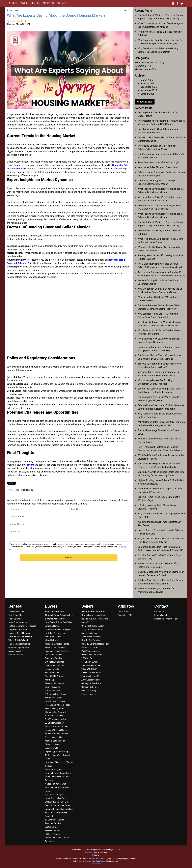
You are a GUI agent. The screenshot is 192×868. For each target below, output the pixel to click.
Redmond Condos (53, 823)
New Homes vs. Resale (55, 701)
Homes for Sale (52, 669)
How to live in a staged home (94, 615)
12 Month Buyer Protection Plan (59, 615)
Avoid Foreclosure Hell (18, 622)
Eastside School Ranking (19, 633)
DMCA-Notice (124, 612)
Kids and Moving (89, 694)
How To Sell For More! (91, 640)
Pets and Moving (89, 691)
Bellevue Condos (52, 831)
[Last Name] (100, 509)
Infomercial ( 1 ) (143, 66)
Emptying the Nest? (90, 676)
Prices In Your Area (90, 647)
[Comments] (69, 535)
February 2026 (148, 83)
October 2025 (147, 94)
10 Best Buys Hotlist (54, 716)
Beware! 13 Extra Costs (55, 683)
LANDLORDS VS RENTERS (57, 802)
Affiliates (48, 3)
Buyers (24, 3)
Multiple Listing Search (55, 741)
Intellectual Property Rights (166, 619)
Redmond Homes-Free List (57, 651)
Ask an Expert (15, 651)
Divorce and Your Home (92, 655)
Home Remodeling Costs (56, 798)
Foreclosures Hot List (54, 665)
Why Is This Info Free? (18, 640)
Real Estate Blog (16, 615)
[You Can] (20, 637)
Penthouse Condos (53, 658)
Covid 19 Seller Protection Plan (95, 644)
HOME (13, 3)
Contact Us (159, 612)
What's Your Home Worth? (93, 612)
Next (127, 10)
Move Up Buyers (52, 640)
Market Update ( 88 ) (145, 69)
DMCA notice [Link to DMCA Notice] (96, 864)
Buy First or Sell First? (91, 673)
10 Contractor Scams (54, 820)
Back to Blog (145, 102)
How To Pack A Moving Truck (58, 773)
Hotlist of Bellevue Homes (57, 633)
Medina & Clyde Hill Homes (57, 644)
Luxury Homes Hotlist (55, 723)
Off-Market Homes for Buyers (58, 630)
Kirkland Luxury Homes (55, 647)
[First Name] (38, 509)
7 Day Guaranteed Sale (91, 630)
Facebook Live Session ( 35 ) (149, 63)
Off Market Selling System (93, 626)
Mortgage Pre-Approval (55, 712)
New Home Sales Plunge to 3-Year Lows (158, 167)
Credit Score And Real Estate (58, 805)
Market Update (28, 490)
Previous (12, 10)
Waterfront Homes (53, 637)
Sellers (35, 3)
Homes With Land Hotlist (56, 730)
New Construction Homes (56, 726)
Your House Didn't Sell (91, 665)
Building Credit (51, 748)
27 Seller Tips (87, 658)
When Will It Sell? (89, 669)
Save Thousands (52, 687)
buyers (30, 465)
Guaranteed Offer (126, 615)
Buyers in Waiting (89, 633)
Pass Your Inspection (91, 651)
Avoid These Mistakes (91, 637)
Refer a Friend (161, 615)
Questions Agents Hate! (19, 647)
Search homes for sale (55, 612)
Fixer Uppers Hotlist (54, 737)
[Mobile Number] (69, 524)
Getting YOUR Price (90, 687)
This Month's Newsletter (19, 644)
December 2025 (149, 87)
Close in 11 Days (52, 744)
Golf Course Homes (54, 655)
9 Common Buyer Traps (55, 694)
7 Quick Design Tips (54, 795)
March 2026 (147, 80)
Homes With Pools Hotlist (56, 734)
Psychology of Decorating (56, 752)
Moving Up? (50, 680)
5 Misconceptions (16, 612)
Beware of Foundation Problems (59, 809)
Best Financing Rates (54, 708)
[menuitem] (13, 3)
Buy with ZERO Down (54, 676)
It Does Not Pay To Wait (55, 784)
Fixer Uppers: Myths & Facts (57, 705)
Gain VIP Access (16, 655)
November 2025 (149, 90)
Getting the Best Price (91, 683)
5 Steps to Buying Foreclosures (22, 626)
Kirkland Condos (52, 834)
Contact (62, 3)
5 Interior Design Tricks (55, 619)
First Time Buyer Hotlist (55, 719)
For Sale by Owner (89, 662)
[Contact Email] (69, 517)
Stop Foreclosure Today (19, 630)
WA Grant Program (53, 770)
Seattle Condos (52, 827)
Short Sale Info (15, 619)
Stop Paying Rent (53, 673)
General (15, 606)
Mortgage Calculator (54, 698)
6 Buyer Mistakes (53, 691)
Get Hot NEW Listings (55, 662)
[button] (69, 558)
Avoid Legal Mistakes (91, 680)
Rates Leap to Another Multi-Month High (158, 162)
